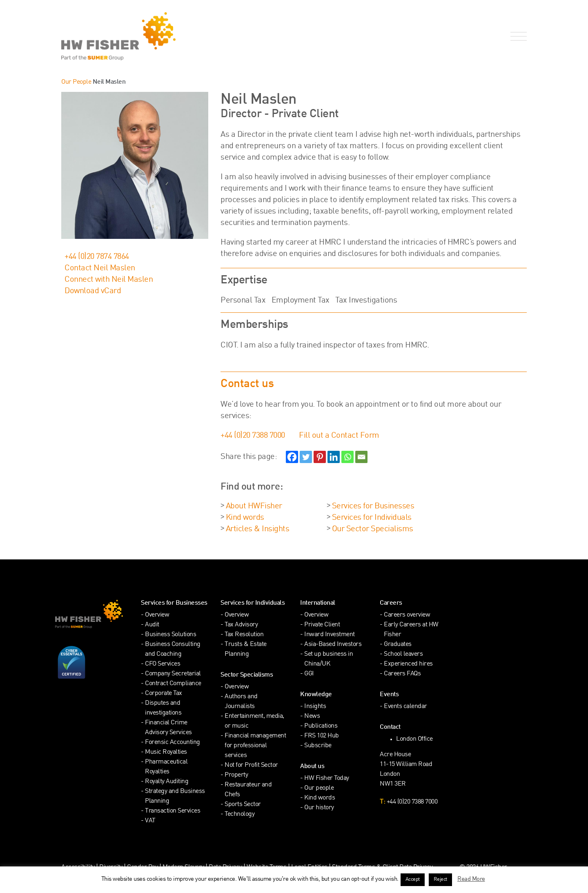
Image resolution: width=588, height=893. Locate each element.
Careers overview (407, 615)
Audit (152, 625)
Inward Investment (330, 635)
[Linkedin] (334, 457)
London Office (414, 739)
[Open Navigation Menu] (517, 37)
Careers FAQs (402, 674)
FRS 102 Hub (322, 736)
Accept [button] (413, 880)
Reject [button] (440, 880)
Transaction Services (173, 811)
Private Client (322, 625)
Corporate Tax (164, 694)
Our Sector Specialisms (373, 529)
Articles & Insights (258, 529)
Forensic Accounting (173, 743)
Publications (321, 726)
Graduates (398, 645)
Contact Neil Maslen (100, 268)
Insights (315, 707)
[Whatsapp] (347, 457)
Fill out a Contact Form (339, 436)
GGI (309, 674)
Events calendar (405, 707)
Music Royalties (166, 752)
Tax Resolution (244, 635)
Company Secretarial (173, 674)
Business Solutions (170, 635)
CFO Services (163, 664)
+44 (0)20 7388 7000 (253, 436)
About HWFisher (254, 506)
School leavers (403, 654)
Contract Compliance (173, 684)
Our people (319, 788)
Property (236, 775)
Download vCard (93, 291)
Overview (157, 615)
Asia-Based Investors (333, 645)
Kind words (245, 518)
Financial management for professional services (255, 746)
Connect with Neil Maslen (109, 280)
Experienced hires (408, 664)
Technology (239, 814)
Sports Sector (243, 805)
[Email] (361, 457)
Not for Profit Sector (251, 765)
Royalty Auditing (167, 782)
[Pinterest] (320, 457)
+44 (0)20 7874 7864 (97, 257)
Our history (319, 808)
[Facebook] (292, 457)
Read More (471, 879)
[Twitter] (306, 457)
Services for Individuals (372, 518)
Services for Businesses (373, 506)
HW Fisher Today (327, 778)
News (312, 716)
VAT (150, 821)
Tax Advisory (241, 625)
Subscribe (318, 746)
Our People (76, 82)
